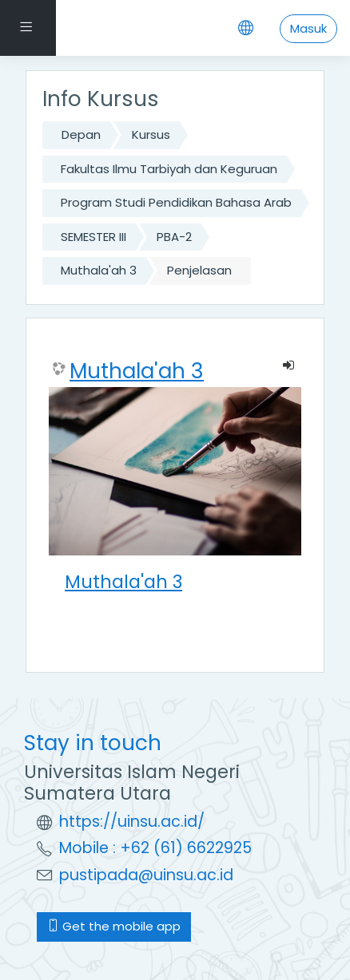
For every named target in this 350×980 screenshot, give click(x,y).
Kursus (151, 134)
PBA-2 (174, 237)
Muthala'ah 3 (99, 270)
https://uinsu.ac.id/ (132, 822)
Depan (81, 134)
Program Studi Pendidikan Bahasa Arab (176, 202)
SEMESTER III (93, 237)
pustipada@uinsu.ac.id (146, 875)
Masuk (308, 28)
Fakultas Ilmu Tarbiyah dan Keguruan (169, 169)
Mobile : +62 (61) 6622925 (155, 848)
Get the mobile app (114, 926)
